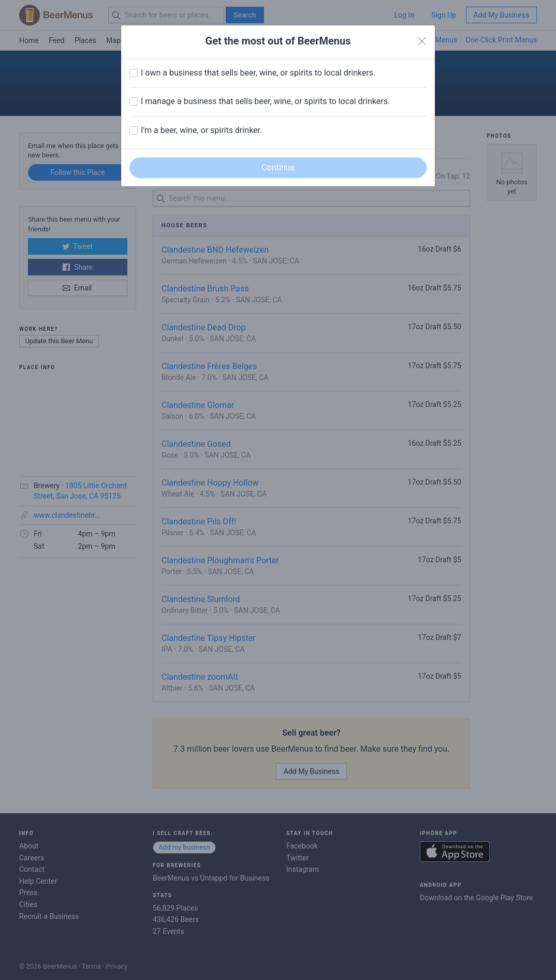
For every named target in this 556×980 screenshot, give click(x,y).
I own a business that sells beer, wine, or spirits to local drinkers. (258, 73)
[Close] (422, 41)
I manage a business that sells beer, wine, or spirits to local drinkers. (265, 101)
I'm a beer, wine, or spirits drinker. (201, 130)
